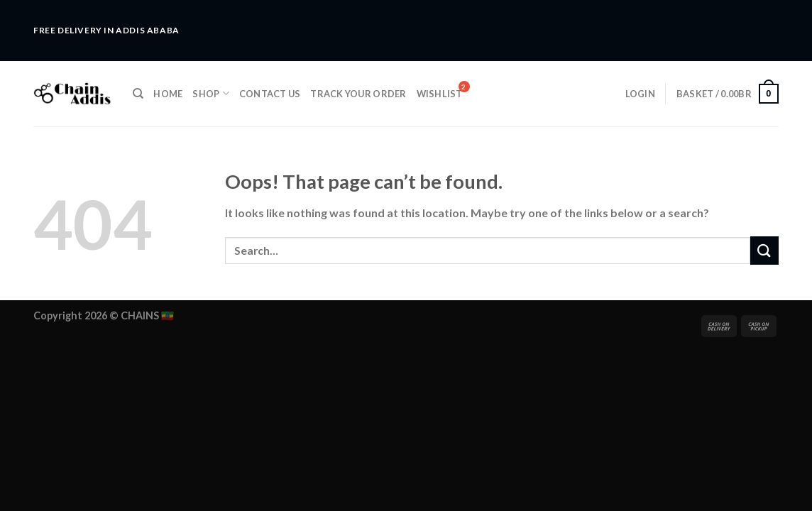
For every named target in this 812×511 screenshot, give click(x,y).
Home (168, 94)
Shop (210, 93)
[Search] (138, 94)
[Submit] (764, 250)
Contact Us (270, 94)
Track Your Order (358, 94)
